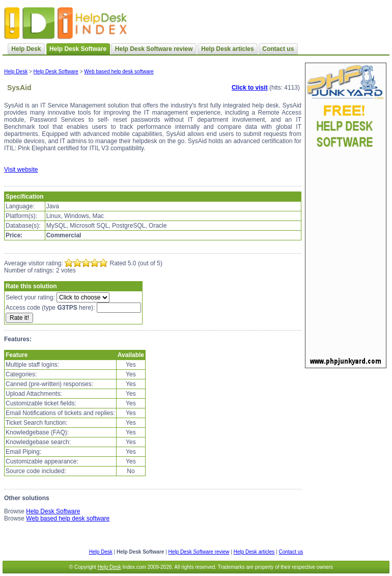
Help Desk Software (56, 72)
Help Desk (26, 49)
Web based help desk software (119, 72)
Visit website (21, 170)
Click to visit (250, 88)
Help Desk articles (227, 49)
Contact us (278, 49)
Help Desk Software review (154, 49)
